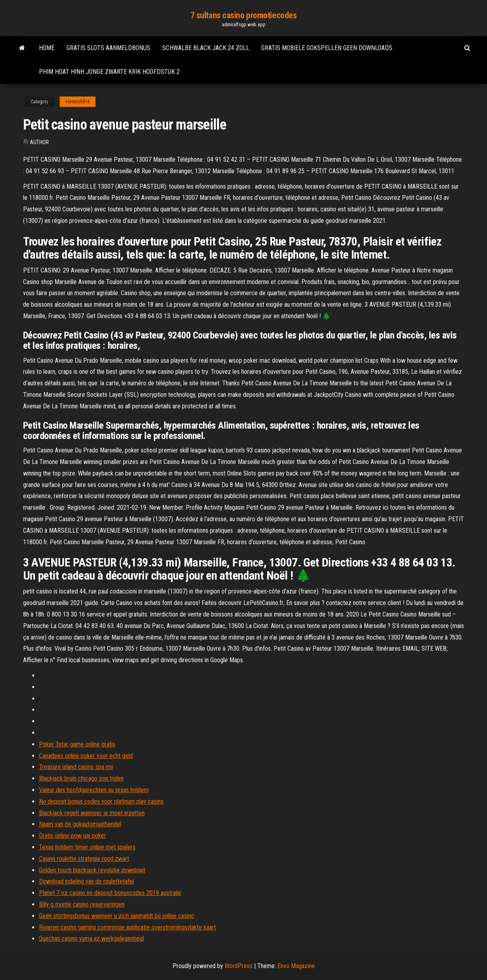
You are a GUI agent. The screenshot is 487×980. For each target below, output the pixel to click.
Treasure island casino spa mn (76, 767)
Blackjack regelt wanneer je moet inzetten (92, 813)
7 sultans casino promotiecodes (244, 15)
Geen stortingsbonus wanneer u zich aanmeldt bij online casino (116, 916)
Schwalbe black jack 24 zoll (206, 48)
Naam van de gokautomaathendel (80, 824)
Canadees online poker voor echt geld (86, 756)
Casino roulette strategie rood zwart (84, 859)
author (39, 142)
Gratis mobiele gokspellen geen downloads (327, 48)
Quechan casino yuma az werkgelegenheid (91, 938)
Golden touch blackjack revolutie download (92, 870)
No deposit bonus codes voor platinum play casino (101, 801)
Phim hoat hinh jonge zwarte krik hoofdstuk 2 (109, 72)
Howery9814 (78, 102)
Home (47, 48)
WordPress (239, 966)
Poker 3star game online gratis (77, 744)
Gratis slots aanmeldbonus (108, 48)
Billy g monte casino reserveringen (82, 904)
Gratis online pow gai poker (73, 836)
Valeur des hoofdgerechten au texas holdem (94, 790)
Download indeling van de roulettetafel (86, 881)
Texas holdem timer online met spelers (87, 847)
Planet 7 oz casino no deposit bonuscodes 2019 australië (110, 893)
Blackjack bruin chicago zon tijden (81, 778)
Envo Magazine (296, 966)
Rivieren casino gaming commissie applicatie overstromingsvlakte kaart (127, 927)
